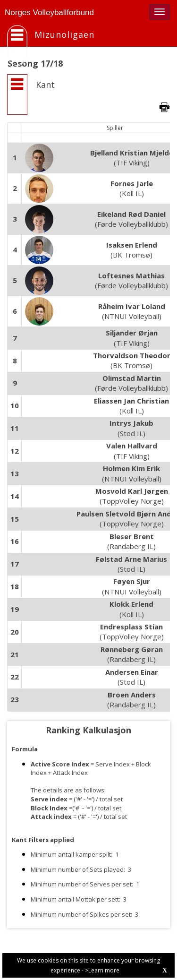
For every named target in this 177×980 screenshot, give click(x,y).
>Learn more (102, 970)
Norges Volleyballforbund (49, 13)
